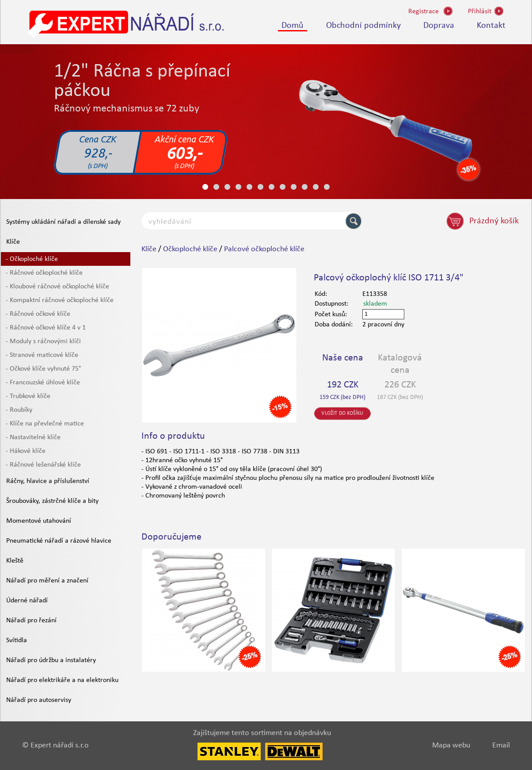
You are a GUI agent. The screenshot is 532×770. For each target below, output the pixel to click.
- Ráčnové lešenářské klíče (43, 465)
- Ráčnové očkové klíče (38, 314)
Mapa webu (451, 745)
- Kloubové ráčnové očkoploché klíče (57, 287)
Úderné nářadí (27, 601)
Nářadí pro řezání (31, 621)
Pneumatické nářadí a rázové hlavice (59, 541)
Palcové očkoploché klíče (264, 249)
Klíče (13, 242)
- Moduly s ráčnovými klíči (43, 341)
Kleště (15, 561)
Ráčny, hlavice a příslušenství (48, 481)
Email (501, 745)
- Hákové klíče (26, 451)
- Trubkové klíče (28, 396)
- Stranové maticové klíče (42, 355)
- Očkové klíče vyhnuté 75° (43, 369)
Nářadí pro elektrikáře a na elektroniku (62, 680)
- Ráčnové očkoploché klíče (44, 273)
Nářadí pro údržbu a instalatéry (51, 660)
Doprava (439, 26)
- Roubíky (19, 410)
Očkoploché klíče (190, 249)
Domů (293, 26)
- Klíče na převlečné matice (45, 424)
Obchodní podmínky (363, 26)
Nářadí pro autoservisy (39, 700)
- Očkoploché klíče (32, 259)
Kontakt (491, 26)
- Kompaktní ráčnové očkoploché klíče (60, 300)
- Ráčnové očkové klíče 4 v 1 (46, 328)
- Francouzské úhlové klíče (43, 383)
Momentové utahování (39, 521)
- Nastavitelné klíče (33, 437)
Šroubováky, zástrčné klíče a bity (52, 501)
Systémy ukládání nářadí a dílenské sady (63, 222)
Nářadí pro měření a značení (47, 581)
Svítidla (17, 640)
